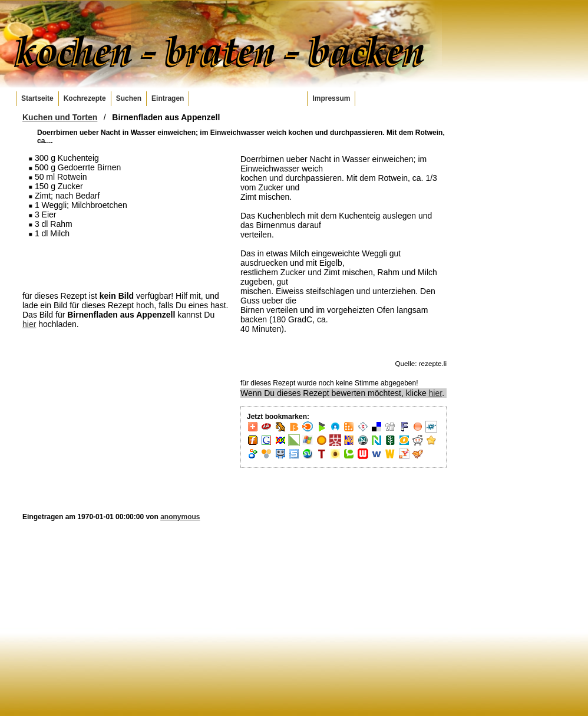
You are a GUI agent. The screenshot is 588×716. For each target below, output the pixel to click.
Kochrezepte (85, 98)
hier (29, 324)
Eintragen (168, 98)
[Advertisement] (125, 264)
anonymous (180, 517)
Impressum (331, 98)
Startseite (37, 98)
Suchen (129, 98)
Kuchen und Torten (60, 117)
